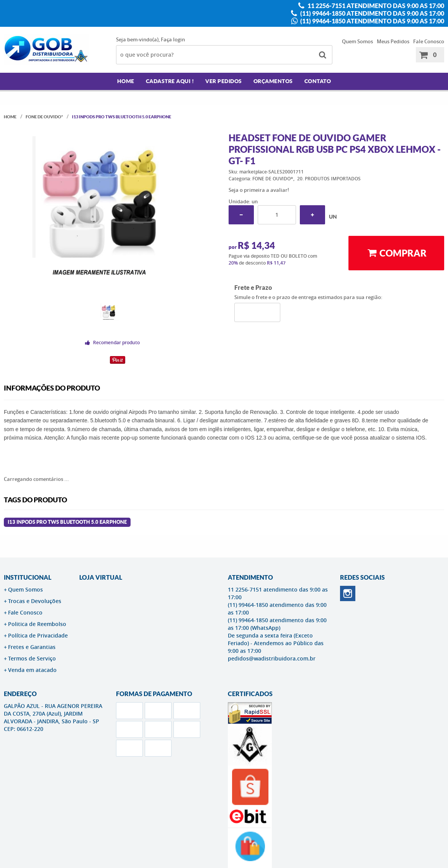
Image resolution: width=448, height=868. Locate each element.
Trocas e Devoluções (35, 601)
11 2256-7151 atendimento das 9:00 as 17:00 (375, 6)
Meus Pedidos (393, 41)
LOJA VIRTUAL (101, 577)
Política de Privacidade (38, 635)
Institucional (28, 577)
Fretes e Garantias (32, 647)
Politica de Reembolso (37, 624)
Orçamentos (273, 81)
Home (126, 81)
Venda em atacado (32, 670)
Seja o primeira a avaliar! (259, 190)
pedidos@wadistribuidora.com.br (272, 658)
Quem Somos (357, 41)
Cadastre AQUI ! (170, 81)
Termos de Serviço (32, 658)
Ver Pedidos (224, 81)
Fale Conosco (429, 41)
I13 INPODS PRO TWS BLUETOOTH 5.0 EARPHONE (67, 522)
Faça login (173, 39)
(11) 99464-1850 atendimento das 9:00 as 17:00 (372, 13)
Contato (318, 81)
